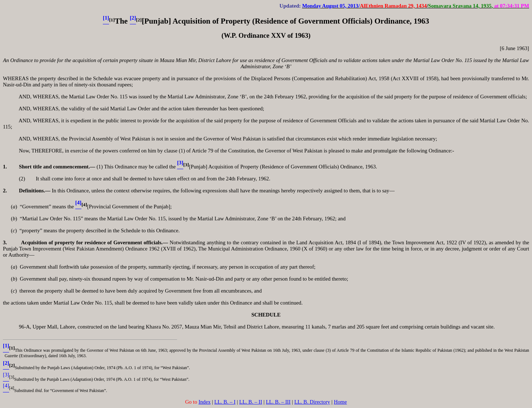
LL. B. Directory (312, 402)
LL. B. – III (278, 402)
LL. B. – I (225, 402)
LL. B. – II (251, 402)
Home (340, 402)
